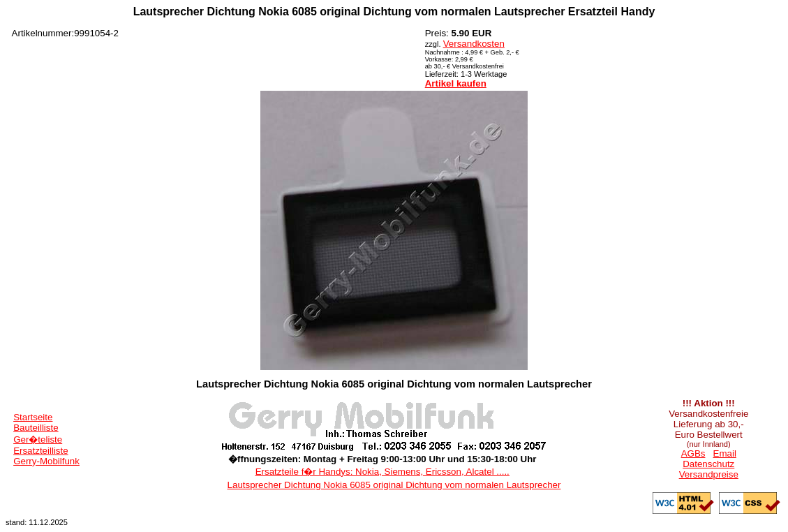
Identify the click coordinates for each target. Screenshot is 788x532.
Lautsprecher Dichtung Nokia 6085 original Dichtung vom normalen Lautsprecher (394, 485)
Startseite (33, 417)
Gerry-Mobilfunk (46, 461)
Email (725, 453)
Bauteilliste (36, 428)
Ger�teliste (38, 439)
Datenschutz (708, 464)
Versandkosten (474, 44)
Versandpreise (709, 474)
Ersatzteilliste (41, 451)
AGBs (693, 453)
